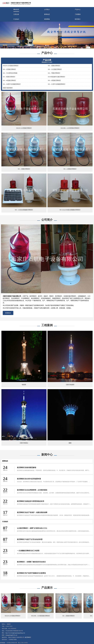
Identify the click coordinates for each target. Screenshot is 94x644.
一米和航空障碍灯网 (11, 643)
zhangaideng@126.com (11, 635)
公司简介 (47, 9)
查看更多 (8, 313)
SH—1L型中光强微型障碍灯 (57, 84)
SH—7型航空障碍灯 (54, 73)
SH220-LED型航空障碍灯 (11, 66)
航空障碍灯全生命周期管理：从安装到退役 (32, 490)
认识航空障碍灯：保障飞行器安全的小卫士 (32, 528)
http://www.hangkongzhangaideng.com (15, 633)
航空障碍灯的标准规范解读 (27, 468)
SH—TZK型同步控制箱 (10, 73)
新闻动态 (47, 14)
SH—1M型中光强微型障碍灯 (12, 84)
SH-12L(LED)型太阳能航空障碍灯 (70, 210)
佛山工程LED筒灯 (23, 643)
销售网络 (47, 19)
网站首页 (16, 9)
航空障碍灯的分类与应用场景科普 (29, 479)
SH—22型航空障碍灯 (9, 69)
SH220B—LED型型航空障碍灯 (70, 128)
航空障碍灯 (28, 637)
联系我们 (78, 19)
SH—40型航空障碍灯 (9, 80)
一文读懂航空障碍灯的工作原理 (28, 551)
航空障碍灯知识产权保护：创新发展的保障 (32, 512)
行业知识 (16, 19)
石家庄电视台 (24, 443)
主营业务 (16, 14)
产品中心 (78, 9)
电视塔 (24, 385)
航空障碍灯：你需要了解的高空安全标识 (31, 562)
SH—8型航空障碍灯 (9, 77)
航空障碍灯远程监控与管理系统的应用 (31, 501)
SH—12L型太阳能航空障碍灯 (24, 210)
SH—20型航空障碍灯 (54, 80)
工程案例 (78, 14)
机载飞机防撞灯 (8, 88)
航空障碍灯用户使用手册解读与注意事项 (31, 573)
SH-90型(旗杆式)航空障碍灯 (57, 77)
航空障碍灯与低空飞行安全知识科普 (30, 539)
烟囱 (70, 443)
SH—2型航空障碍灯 (54, 66)
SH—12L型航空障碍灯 (55, 69)
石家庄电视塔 (70, 385)
